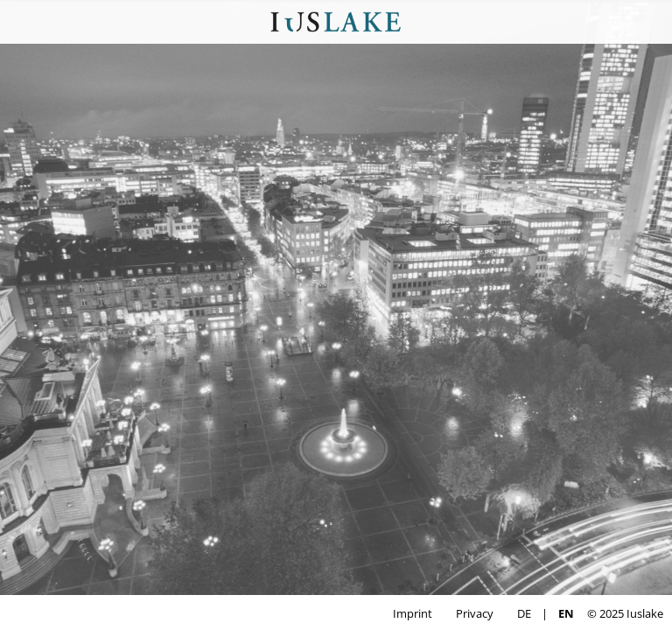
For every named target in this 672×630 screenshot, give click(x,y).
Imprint (413, 613)
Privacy (475, 613)
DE (524, 613)
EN (566, 613)
